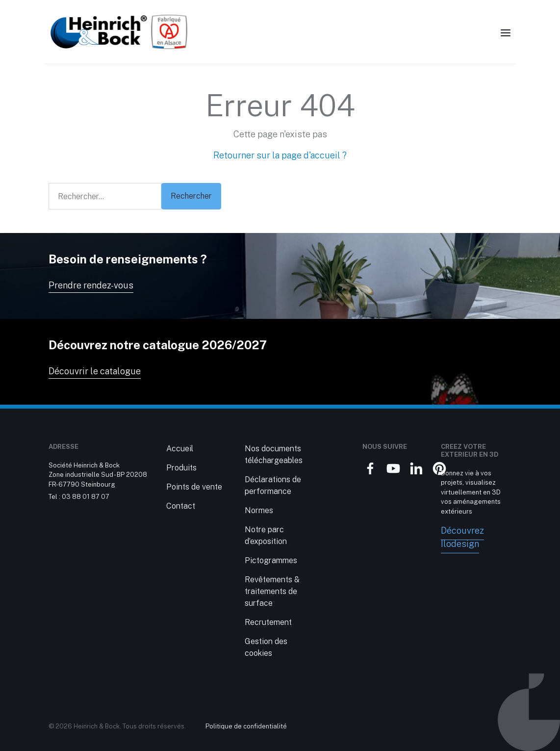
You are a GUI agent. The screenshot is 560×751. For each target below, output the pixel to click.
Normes (259, 510)
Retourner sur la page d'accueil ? (280, 155)
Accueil (180, 449)
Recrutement (268, 622)
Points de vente (194, 487)
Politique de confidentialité (246, 726)
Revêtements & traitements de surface (272, 591)
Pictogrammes (271, 560)
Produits (181, 468)
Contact (181, 506)
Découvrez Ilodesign (462, 537)
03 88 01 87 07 (86, 497)
